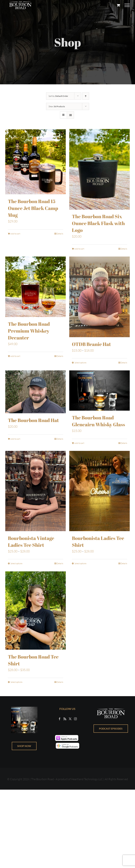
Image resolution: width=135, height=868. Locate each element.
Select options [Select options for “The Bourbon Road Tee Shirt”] (16, 682)
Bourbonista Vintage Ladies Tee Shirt (31, 542)
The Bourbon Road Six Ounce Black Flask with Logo (98, 224)
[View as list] (70, 115)
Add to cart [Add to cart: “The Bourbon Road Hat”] (15, 439)
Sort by (58, 96)
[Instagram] (75, 719)
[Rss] (65, 719)
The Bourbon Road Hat (33, 420)
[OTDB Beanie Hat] (99, 297)
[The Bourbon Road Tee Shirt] (36, 611)
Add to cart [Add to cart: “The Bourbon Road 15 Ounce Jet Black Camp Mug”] (15, 233)
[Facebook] (60, 719)
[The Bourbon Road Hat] (36, 392)
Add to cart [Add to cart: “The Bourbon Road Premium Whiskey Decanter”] (15, 357)
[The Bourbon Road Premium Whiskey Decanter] (36, 287)
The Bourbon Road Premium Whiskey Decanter (29, 331)
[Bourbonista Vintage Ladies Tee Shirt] (36, 491)
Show (57, 106)
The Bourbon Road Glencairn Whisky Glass (98, 421)
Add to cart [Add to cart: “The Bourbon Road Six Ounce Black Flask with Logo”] (79, 249)
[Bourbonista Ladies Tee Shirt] (99, 491)
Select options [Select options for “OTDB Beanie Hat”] (80, 363)
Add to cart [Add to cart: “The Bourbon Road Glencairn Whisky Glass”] (79, 443)
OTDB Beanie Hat (91, 344)
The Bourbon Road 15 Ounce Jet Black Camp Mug (33, 208)
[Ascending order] (86, 96)
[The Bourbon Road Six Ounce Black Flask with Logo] (99, 169)
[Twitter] (70, 719)
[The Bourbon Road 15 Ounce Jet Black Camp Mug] (36, 162)
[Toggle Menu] (127, 5)
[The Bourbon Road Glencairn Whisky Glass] (99, 391)
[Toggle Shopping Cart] (118, 5)
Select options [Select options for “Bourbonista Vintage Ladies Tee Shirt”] (16, 564)
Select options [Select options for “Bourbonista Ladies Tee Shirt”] (80, 564)
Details (60, 233)
